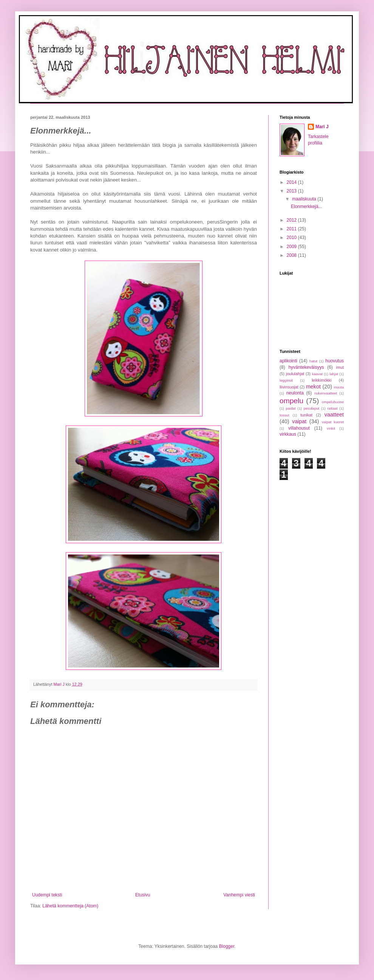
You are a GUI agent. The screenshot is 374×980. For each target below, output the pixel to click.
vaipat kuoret (333, 422)
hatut (313, 361)
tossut (284, 415)
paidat (291, 408)
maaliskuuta (305, 199)
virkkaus (288, 434)
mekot (313, 387)
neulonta (295, 393)
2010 (292, 238)
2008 (292, 255)
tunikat (306, 415)
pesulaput (312, 408)
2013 (292, 191)
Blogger (227, 946)
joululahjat (295, 374)
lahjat (334, 374)
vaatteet (334, 415)
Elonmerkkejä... (307, 207)
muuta (339, 387)
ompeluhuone (333, 402)
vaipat (299, 421)
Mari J (322, 127)
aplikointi (288, 361)
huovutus (335, 361)
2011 (292, 229)
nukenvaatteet (326, 393)
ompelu (291, 401)
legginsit (286, 380)
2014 (292, 182)
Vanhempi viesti (239, 895)
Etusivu (143, 895)
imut (340, 367)
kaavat (317, 374)
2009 (292, 247)
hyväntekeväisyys (306, 367)
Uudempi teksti (47, 895)
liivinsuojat (289, 387)
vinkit (331, 428)
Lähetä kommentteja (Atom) (70, 906)
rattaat (332, 408)
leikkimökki (321, 380)
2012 (292, 220)
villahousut (299, 428)
